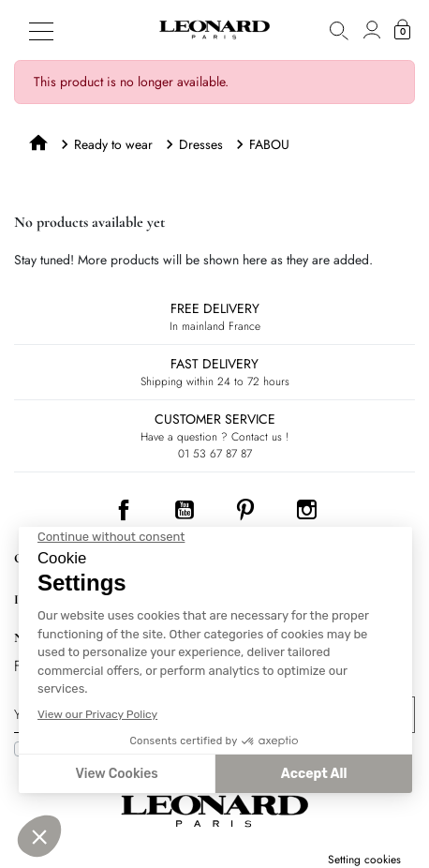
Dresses (201, 144)
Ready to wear (113, 144)
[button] (339, 30)
